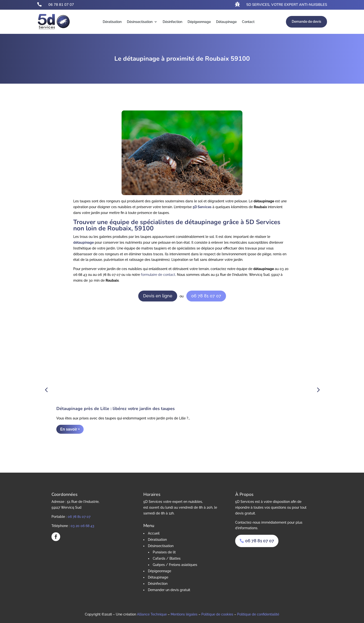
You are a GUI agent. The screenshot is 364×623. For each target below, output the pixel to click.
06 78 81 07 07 (61, 5)
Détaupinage (226, 22)
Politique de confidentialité (258, 613)
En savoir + (70, 428)
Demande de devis (306, 22)
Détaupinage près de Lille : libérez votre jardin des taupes (116, 408)
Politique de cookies (217, 613)
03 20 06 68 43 (82, 525)
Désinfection (172, 22)
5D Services (202, 207)
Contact (248, 22)
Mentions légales (184, 613)
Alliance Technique (152, 613)
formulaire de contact (158, 275)
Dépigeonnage (199, 22)
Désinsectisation (140, 22)
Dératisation (112, 22)
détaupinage (84, 242)
